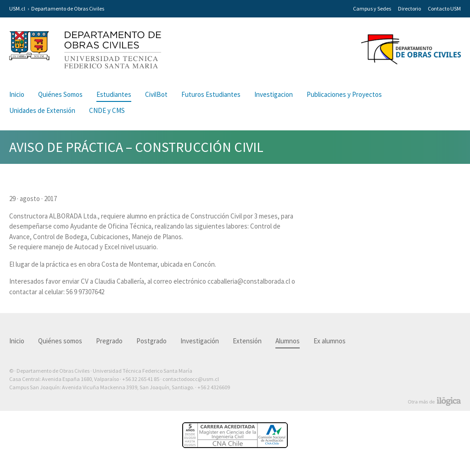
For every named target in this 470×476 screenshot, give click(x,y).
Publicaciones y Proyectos (344, 94)
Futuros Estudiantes (211, 94)
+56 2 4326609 (214, 387)
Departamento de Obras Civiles (68, 8)
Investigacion (274, 94)
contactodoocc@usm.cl (191, 379)
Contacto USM (444, 8)
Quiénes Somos (60, 94)
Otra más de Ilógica (434, 402)
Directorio (409, 8)
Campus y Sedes (372, 8)
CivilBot (156, 94)
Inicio (17, 94)
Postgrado (151, 341)
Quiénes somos (60, 341)
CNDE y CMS (107, 110)
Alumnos (288, 341)
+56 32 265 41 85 (141, 379)
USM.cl (17, 8)
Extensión (247, 341)
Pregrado (109, 341)
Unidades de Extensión (42, 110)
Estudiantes (114, 94)
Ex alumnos (330, 341)
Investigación (200, 341)
